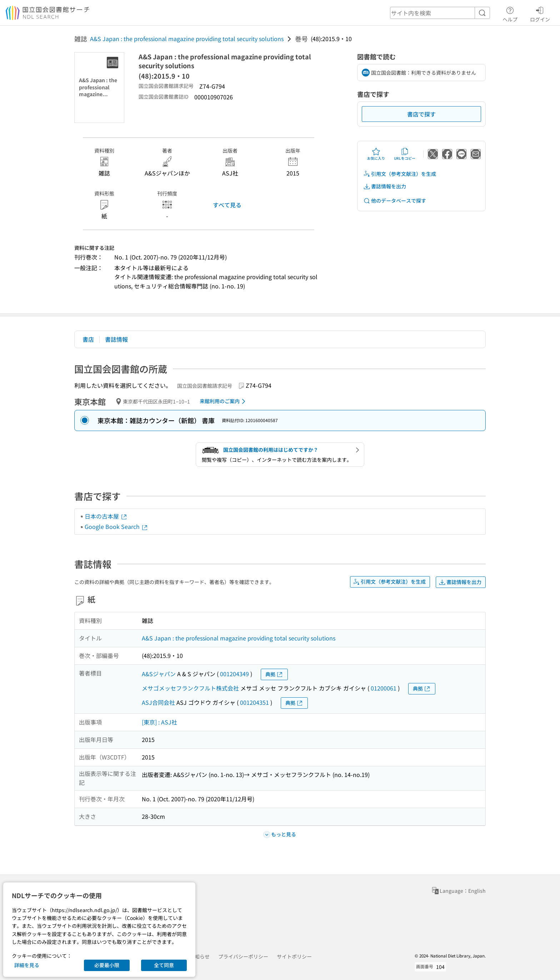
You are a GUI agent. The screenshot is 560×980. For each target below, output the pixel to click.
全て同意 (164, 965)
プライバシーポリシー (243, 956)
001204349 (234, 674)
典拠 (274, 674)
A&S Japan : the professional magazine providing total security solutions (187, 39)
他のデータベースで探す (395, 201)
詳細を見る (27, 965)
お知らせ (200, 956)
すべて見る (227, 205)
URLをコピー (405, 154)
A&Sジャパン (159, 674)
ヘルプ (510, 13)
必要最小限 (107, 965)
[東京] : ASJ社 (159, 722)
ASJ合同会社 (158, 702)
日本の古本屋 (106, 516)
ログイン (540, 13)
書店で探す (421, 114)
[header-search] (440, 13)
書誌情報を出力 (385, 186)
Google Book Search (116, 526)
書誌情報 (116, 339)
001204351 (254, 702)
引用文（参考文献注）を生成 (400, 174)
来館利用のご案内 (224, 401)
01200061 (384, 688)
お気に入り (376, 154)
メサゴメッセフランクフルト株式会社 (190, 688)
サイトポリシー (294, 956)
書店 (88, 339)
